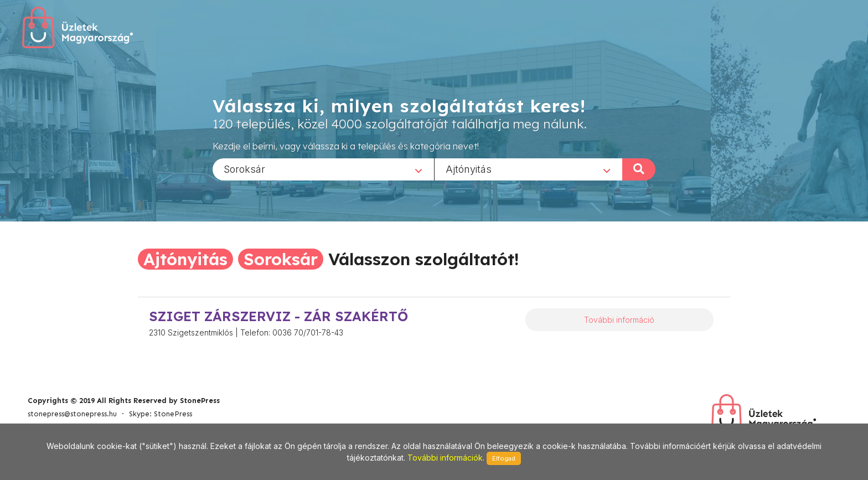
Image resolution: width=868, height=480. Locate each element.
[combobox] (323, 169)
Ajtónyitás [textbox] (469, 169)
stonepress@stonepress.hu (72, 414)
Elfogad (504, 458)
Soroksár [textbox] (244, 169)
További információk (445, 458)
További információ (619, 320)
